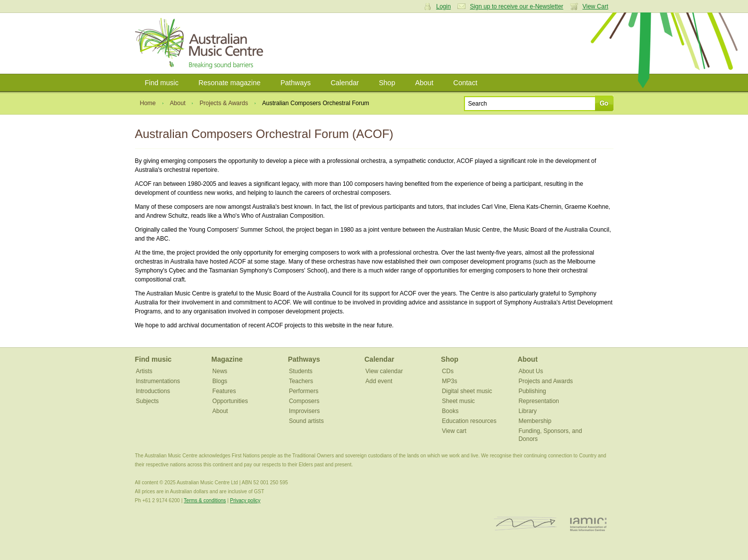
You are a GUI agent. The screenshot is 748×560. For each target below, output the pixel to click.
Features (224, 391)
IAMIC (588, 524)
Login (443, 6)
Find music (162, 83)
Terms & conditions (205, 500)
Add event (379, 381)
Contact (465, 83)
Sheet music (458, 401)
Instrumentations (158, 381)
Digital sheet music (467, 391)
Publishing (532, 391)
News (220, 371)
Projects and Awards (545, 381)
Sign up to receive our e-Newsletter (517, 6)
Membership (535, 421)
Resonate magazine (229, 83)
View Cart (596, 6)
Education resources (469, 421)
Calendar (345, 83)
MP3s (450, 381)
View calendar (384, 371)
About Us (530, 371)
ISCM (525, 524)
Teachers (301, 381)
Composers (304, 401)
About (424, 83)
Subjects (148, 401)
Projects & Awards (224, 103)
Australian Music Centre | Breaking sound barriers (201, 43)
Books (450, 411)
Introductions (153, 391)
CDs (448, 371)
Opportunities (230, 401)
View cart (454, 431)
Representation (538, 401)
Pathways (296, 83)
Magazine (227, 359)
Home (148, 103)
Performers (304, 391)
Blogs (220, 381)
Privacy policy (245, 500)
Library (527, 411)
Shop (387, 83)
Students (301, 371)
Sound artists (306, 421)
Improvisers (304, 411)
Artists (144, 371)
